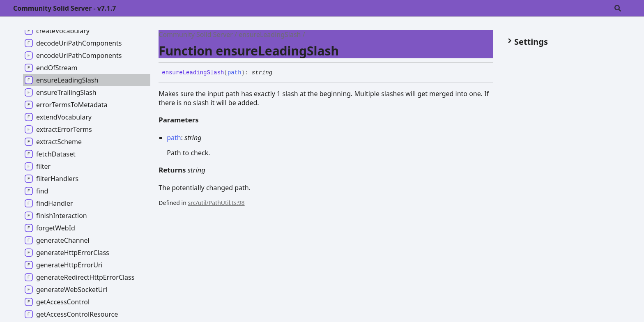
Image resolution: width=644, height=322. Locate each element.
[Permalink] (278, 73)
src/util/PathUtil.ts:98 (216, 203)
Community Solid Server (196, 34)
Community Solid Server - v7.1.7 (64, 8)
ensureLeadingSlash (270, 34)
